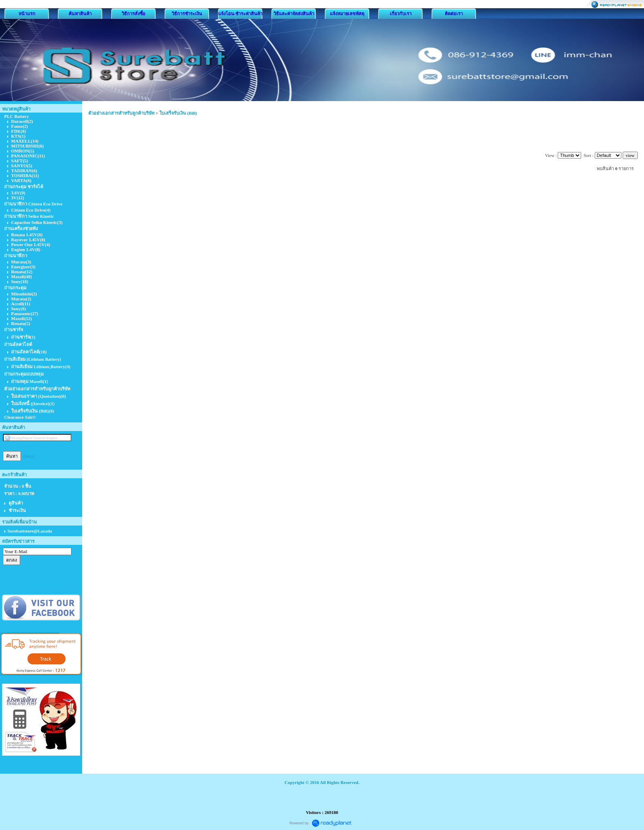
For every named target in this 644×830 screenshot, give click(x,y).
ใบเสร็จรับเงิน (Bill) (178, 113)
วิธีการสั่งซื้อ (133, 14)
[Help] (29, 456)
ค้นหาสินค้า (80, 14)
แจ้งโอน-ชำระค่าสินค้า (240, 14)
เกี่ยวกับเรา (401, 14)
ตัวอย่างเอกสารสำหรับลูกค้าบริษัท (121, 113)
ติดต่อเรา (454, 14)
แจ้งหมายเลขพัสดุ (347, 14)
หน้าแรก (27, 14)
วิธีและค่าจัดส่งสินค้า (294, 14)
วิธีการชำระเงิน (187, 14)
